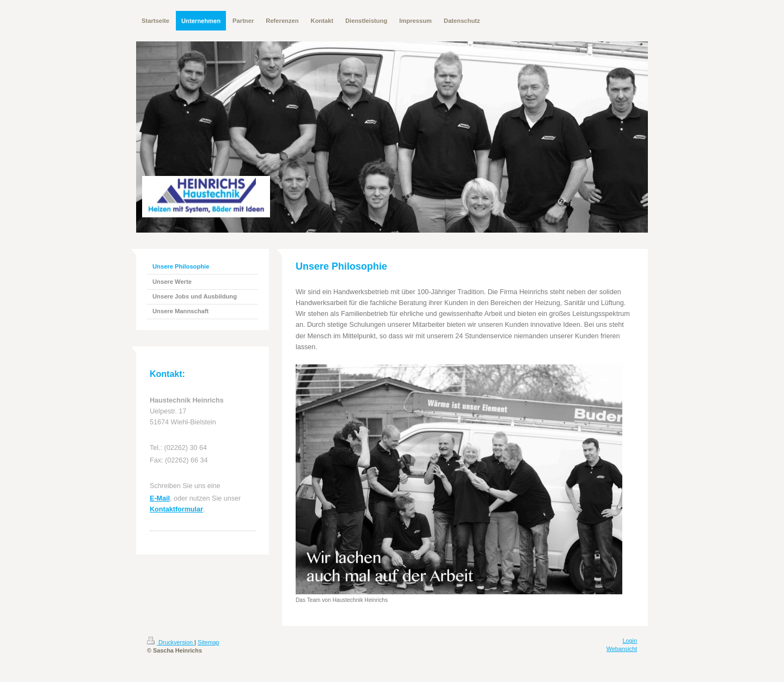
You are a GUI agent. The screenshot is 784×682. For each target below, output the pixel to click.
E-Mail (160, 498)
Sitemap (209, 642)
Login (630, 641)
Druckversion (171, 642)
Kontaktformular (176, 509)
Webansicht (622, 649)
